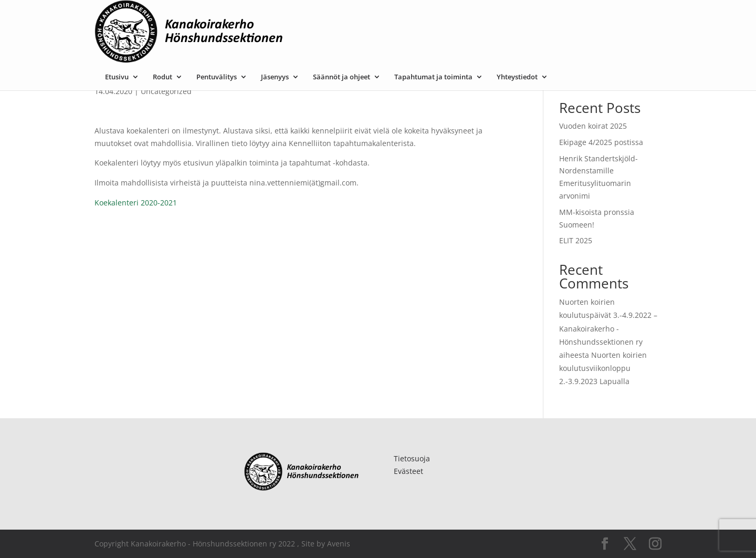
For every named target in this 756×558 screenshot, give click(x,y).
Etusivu (222, 17)
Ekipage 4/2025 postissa (601, 142)
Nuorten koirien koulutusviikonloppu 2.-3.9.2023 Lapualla (603, 368)
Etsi (649, 75)
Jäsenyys (380, 17)
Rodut (267, 17)
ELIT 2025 (576, 240)
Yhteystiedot (622, 17)
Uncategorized (166, 91)
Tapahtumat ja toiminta (538, 17)
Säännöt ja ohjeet (447, 17)
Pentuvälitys (322, 17)
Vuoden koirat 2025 (593, 126)
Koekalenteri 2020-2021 (136, 203)
